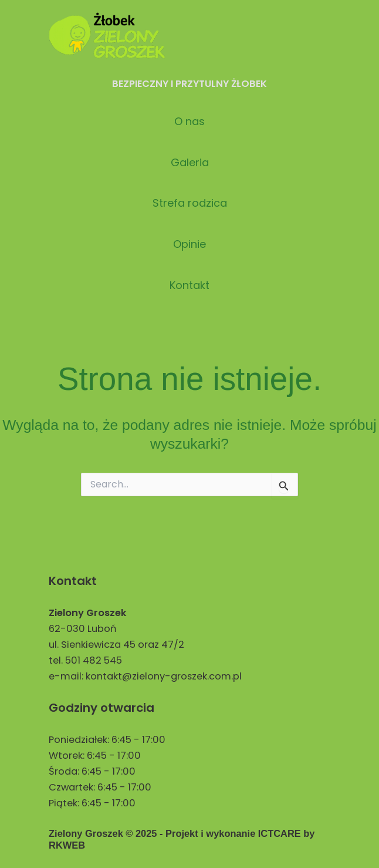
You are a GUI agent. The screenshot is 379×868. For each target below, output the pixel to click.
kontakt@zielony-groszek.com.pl (164, 676)
